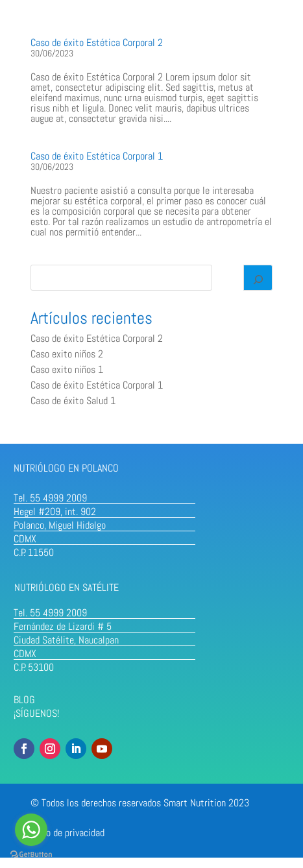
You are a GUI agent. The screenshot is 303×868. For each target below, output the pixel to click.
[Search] (258, 278)
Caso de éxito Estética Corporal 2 (97, 42)
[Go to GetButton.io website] (31, 855)
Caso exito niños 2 (67, 354)
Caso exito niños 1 (67, 369)
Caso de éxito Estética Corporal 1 (97, 156)
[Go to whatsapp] (31, 830)
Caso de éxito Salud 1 (73, 401)
